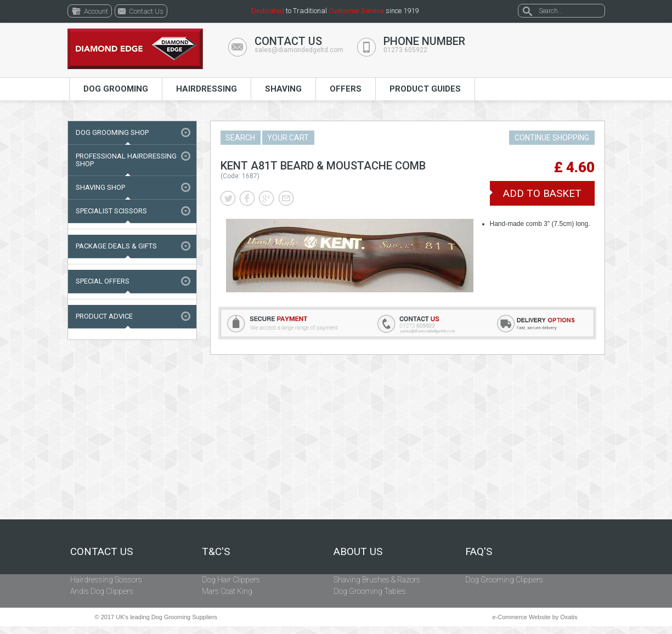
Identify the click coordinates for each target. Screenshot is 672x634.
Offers (346, 89)
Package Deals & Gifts (116, 246)
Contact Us (101, 552)
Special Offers (103, 281)
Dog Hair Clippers (231, 580)
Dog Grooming (116, 89)
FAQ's (479, 552)
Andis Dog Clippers (102, 591)
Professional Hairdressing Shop (126, 160)
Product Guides (425, 89)
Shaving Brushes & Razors (377, 580)
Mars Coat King (227, 591)
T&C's (216, 552)
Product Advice (104, 316)
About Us (358, 552)
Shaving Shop (100, 187)
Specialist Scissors (111, 211)
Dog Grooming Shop (112, 132)
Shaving (283, 89)
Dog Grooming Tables (370, 591)
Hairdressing (207, 89)
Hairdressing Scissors (106, 580)
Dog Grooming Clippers (504, 580)
